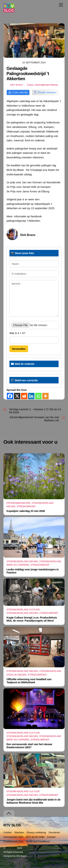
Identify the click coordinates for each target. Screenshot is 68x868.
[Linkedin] (31, 396)
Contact (51, 837)
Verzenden (19, 349)
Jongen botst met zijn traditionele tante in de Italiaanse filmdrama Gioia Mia (34, 801)
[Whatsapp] (38, 396)
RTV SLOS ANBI (35, 837)
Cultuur (30, 85)
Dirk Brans (16, 85)
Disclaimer (54, 832)
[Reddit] (24, 396)
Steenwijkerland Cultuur (23, 610)
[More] (45, 396)
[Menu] (61, 5)
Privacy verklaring (36, 832)
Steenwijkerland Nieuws (47, 85)
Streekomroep (26, 506)
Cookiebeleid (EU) (13, 841)
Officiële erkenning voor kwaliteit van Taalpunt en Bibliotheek (29, 681)
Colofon (8, 832)
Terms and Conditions (38, 841)
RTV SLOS (11, 848)
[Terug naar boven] (9, 813)
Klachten (19, 832)
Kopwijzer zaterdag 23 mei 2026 (26, 511)
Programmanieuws (18, 503)
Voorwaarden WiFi (13, 837)
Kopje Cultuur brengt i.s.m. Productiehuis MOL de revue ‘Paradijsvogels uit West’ (32, 619)
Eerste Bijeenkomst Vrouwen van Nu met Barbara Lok (34, 419)
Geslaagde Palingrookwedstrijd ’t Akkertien (28, 74)
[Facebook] (10, 396)
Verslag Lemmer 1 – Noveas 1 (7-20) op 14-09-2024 (35, 411)
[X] (17, 396)
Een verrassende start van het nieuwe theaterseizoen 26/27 (29, 746)
